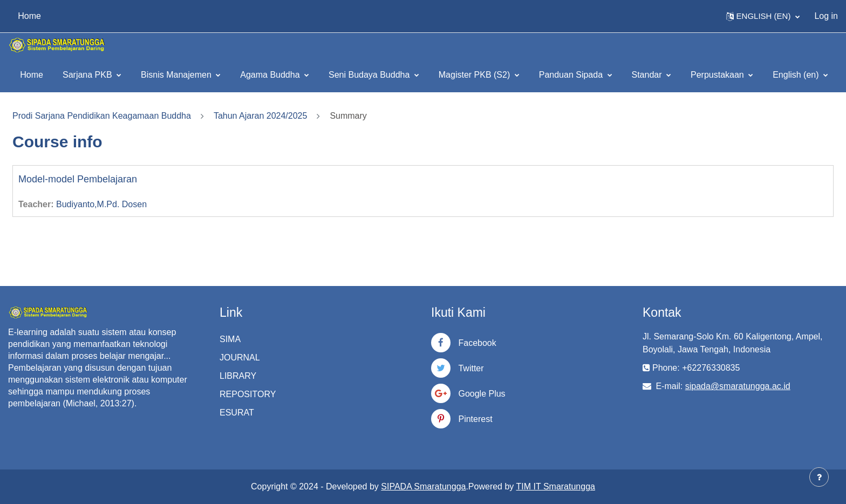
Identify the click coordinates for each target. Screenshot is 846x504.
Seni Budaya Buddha (370, 75)
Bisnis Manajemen (177, 75)
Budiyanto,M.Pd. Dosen (101, 204)
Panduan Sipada (572, 75)
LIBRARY (238, 376)
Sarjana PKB (88, 75)
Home (32, 75)
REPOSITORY (248, 394)
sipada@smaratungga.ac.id (738, 386)
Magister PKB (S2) (476, 75)
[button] (763, 16)
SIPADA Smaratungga (423, 486)
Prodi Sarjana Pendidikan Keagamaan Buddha (102, 116)
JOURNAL (240, 357)
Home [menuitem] (29, 16)
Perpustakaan (718, 75)
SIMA (230, 339)
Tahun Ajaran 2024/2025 (260, 116)
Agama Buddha (271, 75)
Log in (826, 16)
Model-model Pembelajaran (78, 179)
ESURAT (237, 413)
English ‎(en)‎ (797, 75)
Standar (648, 75)
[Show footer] (819, 477)
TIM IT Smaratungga (556, 486)
